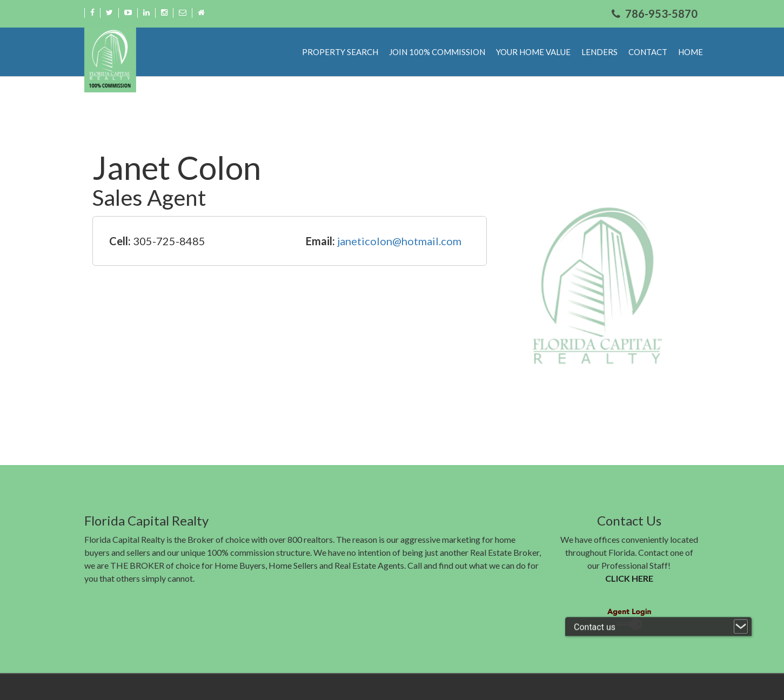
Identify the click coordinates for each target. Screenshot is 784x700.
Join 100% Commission (437, 52)
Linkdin (146, 12)
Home (201, 12)
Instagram (164, 12)
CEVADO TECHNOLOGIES (171, 687)
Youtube (128, 12)
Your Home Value (533, 52)
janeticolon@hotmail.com (399, 241)
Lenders (599, 52)
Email (183, 12)
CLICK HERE (629, 578)
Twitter (109, 12)
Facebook (92, 12)
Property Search (340, 52)
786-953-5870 (661, 14)
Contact (648, 52)
